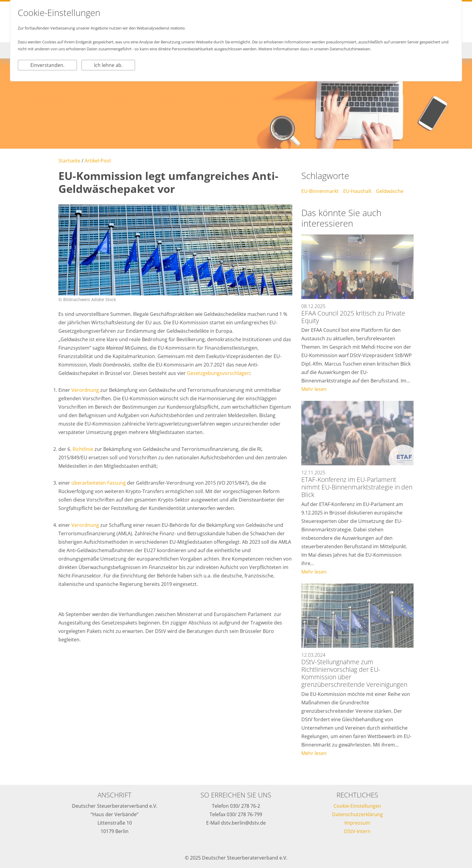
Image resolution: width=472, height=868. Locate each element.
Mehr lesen (314, 389)
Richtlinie (84, 449)
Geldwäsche (390, 191)
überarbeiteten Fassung (99, 483)
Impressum (357, 823)
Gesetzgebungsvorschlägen (218, 373)
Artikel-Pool (98, 161)
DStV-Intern (357, 831)
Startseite (69, 161)
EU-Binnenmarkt (320, 191)
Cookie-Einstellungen (357, 806)
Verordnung (86, 390)
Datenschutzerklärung (357, 814)
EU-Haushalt (357, 191)
